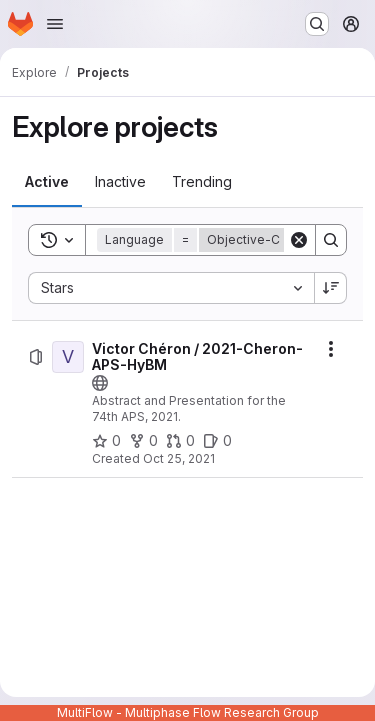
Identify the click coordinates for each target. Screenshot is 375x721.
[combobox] (171, 288)
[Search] (331, 240)
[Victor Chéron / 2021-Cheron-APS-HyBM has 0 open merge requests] (180, 441)
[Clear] (299, 240)
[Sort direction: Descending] (331, 288)
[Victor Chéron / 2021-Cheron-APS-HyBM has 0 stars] (106, 441)
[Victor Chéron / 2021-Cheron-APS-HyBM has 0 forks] (143, 441)
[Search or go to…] (317, 24)
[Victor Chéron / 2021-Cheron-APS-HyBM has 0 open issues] (217, 441)
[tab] (47, 182)
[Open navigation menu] (55, 24)
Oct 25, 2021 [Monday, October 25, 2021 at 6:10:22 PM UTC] (179, 458)
